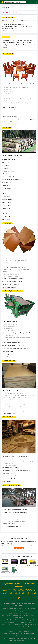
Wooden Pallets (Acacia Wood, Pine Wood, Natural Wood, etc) (19, 461)
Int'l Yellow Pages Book (14, 573)
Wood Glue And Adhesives (11, 340)
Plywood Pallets (8, 463)
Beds (6, 114)
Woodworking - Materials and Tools (13, 343)
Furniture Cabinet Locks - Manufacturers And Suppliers (17, 338)
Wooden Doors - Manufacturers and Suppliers (16, 105)
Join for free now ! (19, 548)
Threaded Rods (8, 336)
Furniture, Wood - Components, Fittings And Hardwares (19, 333)
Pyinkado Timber (8, 191)
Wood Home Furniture (10, 90)
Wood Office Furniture (10, 94)
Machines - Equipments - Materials (12, 43)
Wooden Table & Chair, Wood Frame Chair (15, 124)
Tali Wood (6, 185)
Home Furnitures (9, 517)
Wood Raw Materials (10, 29)
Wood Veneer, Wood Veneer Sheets (13, 263)
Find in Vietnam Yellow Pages (13, 2)
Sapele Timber (8, 200)
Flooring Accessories (9, 413)
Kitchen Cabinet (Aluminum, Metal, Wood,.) (15, 110)
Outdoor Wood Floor (10, 409)
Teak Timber (7, 202)
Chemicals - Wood (9, 351)
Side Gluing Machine (10, 331)
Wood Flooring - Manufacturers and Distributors (17, 402)
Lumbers (6, 165)
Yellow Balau (7, 208)
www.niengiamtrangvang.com (26, 565)
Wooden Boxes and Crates (11, 467)
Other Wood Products (15, 45)
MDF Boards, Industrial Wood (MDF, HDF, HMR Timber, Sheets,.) (20, 261)
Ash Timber (7, 182)
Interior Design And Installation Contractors (16, 509)
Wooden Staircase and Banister (12, 112)
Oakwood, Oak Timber (10, 177)
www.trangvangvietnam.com (7, 565)
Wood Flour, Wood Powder (11, 284)
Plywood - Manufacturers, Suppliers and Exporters (18, 26)
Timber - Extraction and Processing (14, 24)
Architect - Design (9, 523)
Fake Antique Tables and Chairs (12, 122)
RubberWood (7, 168)
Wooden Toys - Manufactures (12, 479)
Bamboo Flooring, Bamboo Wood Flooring (15, 411)
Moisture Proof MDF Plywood (11, 276)
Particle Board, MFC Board (11, 400)
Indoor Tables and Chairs (11, 519)
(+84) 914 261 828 (20, 634)
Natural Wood (18, 40)
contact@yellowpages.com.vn (29, 545)
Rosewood (6, 211)
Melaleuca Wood (8, 171)
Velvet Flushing (8, 357)
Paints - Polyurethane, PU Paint (12, 529)
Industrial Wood (29, 40)
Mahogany (7, 220)
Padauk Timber (8, 205)
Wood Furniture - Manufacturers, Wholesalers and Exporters (19, 21)
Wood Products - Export (10, 92)
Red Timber (7, 194)
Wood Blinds (7, 482)
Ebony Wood (7, 217)
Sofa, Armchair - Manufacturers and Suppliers (16, 521)
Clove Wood (7, 214)
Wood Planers (8, 329)
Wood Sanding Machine (10, 324)
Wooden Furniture (7, 40)
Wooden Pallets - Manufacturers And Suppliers (17, 456)
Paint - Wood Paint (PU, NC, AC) (12, 526)
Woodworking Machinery (11, 322)
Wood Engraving (8, 354)
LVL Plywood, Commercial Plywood (13, 265)
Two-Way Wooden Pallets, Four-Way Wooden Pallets (17, 459)
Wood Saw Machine (9, 326)
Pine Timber (7, 174)
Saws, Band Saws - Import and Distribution (15, 348)
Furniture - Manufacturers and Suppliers (15, 512)
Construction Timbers (10, 287)
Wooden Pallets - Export (10, 465)
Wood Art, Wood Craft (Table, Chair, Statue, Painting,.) (17, 103)
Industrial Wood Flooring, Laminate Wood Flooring (17, 405)
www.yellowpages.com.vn (6, 572)
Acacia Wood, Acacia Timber (11, 180)
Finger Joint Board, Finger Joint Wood (14, 259)
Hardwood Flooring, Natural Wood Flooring (15, 407)
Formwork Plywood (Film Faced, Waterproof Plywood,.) (18, 398)
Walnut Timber (8, 197)
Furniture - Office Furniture (11, 515)
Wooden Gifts (8, 473)
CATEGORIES (6, 8)
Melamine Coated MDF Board (12, 274)
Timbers (6, 163)
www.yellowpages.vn (15, 565)
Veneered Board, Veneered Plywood (13, 281)
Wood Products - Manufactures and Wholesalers (17, 31)
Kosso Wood (7, 188)
